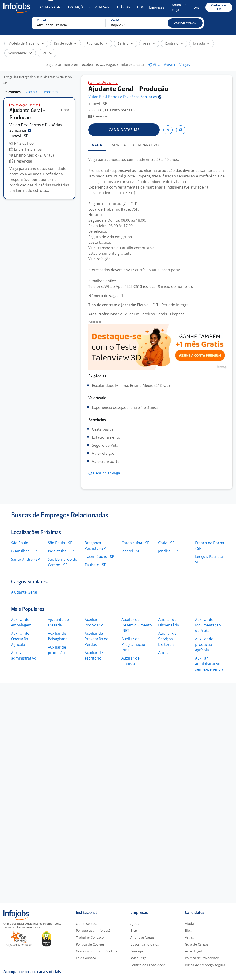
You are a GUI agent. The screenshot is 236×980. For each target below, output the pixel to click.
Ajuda (135, 924)
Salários (122, 7)
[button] (185, 23)
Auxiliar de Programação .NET (133, 644)
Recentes (32, 92)
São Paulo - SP (60, 543)
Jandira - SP (168, 551)
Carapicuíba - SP (135, 543)
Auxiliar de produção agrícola (204, 644)
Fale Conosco (86, 958)
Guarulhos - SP (24, 551)
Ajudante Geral (24, 592)
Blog (140, 7)
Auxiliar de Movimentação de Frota (208, 625)
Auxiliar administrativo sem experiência (209, 664)
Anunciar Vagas (142, 937)
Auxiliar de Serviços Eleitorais (167, 639)
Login (198, 7)
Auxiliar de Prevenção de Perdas (96, 639)
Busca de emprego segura (205, 965)
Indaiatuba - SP (61, 551)
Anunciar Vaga (179, 7)
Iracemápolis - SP (99, 557)
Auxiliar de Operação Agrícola (20, 639)
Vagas (189, 937)
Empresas (157, 7)
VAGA (97, 145)
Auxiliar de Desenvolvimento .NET (137, 625)
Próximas (51, 92)
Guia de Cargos (197, 944)
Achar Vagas (51, 7)
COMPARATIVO (146, 145)
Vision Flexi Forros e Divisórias (125, 97)
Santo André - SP (26, 559)
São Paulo (20, 543)
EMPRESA (118, 145)
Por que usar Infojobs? (93, 930)
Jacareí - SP (131, 551)
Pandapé (137, 951)
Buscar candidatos (145, 944)
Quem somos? (87, 924)
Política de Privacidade (148, 965)
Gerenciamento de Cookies (96, 951)
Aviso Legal (139, 958)
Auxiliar (165, 653)
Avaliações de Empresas (88, 7)
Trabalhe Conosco (90, 937)
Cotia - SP (166, 543)
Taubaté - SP (95, 565)
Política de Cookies (90, 944)
